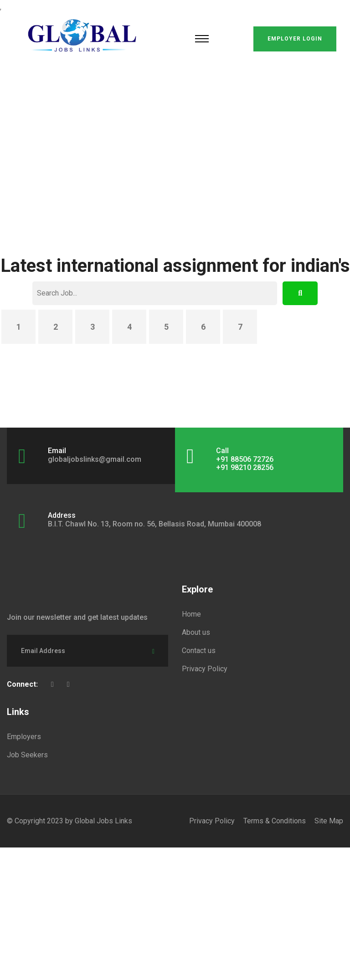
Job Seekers (27, 755)
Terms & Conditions (275, 821)
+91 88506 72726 (245, 459)
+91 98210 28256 (245, 467)
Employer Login (295, 39)
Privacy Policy (205, 669)
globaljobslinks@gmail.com (95, 459)
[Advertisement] (175, 137)
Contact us (199, 651)
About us (196, 632)
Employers (24, 737)
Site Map (329, 821)
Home (191, 614)
